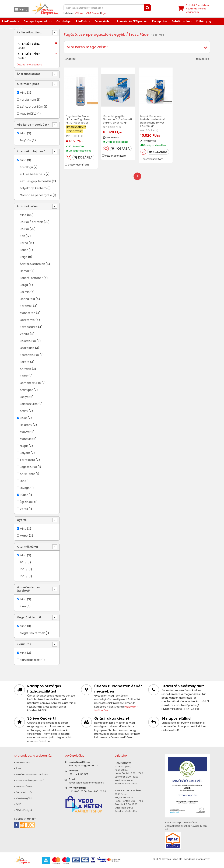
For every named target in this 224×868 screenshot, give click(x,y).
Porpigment (28, 100)
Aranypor (26, 390)
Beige (24, 257)
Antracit (25, 369)
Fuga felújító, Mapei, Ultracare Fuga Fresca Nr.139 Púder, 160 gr (79, 120)
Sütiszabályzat (23, 786)
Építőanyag (204, 21)
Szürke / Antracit (31, 222)
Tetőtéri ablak (181, 21)
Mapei (24, 536)
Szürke (24, 229)
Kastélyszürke (29, 355)
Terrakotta (27, 460)
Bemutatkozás (23, 792)
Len (22, 481)
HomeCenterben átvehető (28, 589)
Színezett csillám (31, 107)
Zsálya (24, 397)
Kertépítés (159, 21)
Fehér (24, 250)
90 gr (23, 562)
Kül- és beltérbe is (32, 174)
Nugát (24, 446)
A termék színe (27, 206)
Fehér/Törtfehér (31, 278)
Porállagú (26, 167)
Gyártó (22, 520)
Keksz (24, 376)
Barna (24, 243)
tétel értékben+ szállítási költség (197, 9)
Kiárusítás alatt (30, 660)
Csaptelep (63, 21)
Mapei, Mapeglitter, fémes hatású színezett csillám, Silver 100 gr (118, 120)
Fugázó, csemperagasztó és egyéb (95, 34)
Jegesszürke (28, 467)
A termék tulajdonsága (33, 151)
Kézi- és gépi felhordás (35, 181)
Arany (24, 411)
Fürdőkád (82, 21)
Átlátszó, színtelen (32, 264)
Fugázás (25, 140)
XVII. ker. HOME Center (87, 13)
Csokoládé (27, 348)
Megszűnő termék (29, 617)
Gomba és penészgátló (36, 195)
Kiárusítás (24, 644)
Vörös (24, 509)
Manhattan (27, 313)
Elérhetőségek (23, 810)
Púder (24, 495)
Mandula (26, 439)
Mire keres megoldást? (87, 47)
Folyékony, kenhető (33, 188)
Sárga (24, 285)
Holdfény (26, 425)
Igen (23, 606)
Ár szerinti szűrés (29, 74)
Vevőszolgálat (23, 798)
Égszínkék (27, 502)
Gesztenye (27, 320)
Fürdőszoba (10, 21)
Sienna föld (27, 299)
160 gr (24, 576)
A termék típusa (28, 84)
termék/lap (203, 59)
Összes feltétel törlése (29, 65)
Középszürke (29, 327)
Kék (22, 236)
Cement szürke (30, 383)
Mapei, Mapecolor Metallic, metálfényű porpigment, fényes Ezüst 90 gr (153, 121)
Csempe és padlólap (37, 21)
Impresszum (22, 763)
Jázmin (25, 292)
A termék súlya (27, 547)
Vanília (24, 334)
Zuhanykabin (103, 21)
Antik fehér (27, 474)
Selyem (25, 453)
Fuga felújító (28, 114)
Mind (23, 93)
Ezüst (23, 418)
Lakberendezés (12, 28)
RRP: (68, 136)
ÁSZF (18, 769)
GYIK (17, 804)
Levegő (25, 488)
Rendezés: (70, 59)
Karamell (26, 306)
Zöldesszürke (29, 404)
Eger (104, 13)
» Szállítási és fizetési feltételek (31, 774)
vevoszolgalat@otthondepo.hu (86, 783)
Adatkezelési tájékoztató (29, 780)
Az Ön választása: (29, 32)
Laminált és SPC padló (132, 21)
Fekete (25, 362)
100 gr (24, 569)
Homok (25, 271)
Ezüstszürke (28, 341)
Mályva (25, 432)
